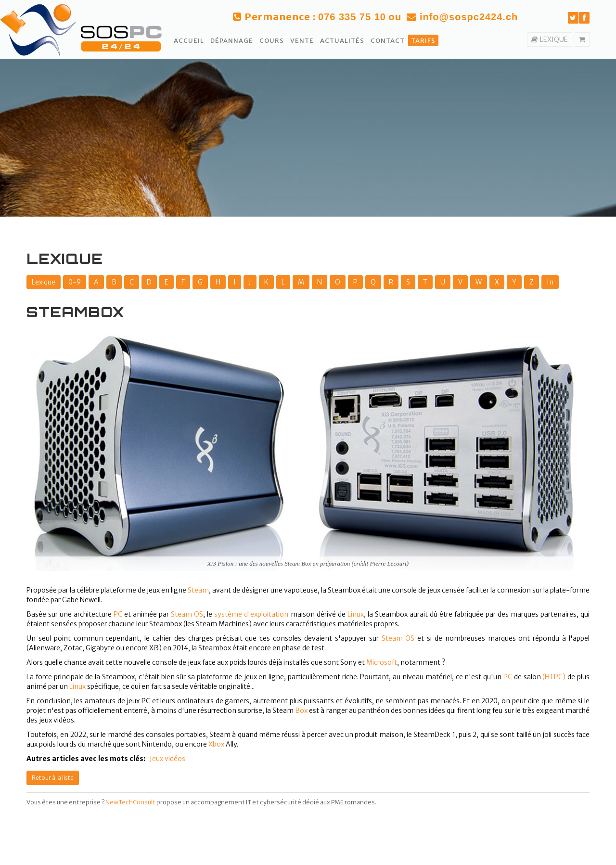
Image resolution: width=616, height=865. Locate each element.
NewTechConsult (130, 802)
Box (301, 710)
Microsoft (382, 662)
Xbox (216, 744)
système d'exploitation (251, 614)
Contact (388, 41)
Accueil (189, 41)
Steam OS (398, 638)
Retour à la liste (53, 778)
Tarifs (423, 41)
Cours (272, 41)
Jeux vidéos (167, 759)
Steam (198, 590)
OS (199, 614)
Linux (356, 614)
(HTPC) (554, 677)
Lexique (44, 282)
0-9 (75, 282)
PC (118, 614)
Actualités (342, 41)
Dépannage (232, 41)
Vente (302, 41)
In (550, 282)
